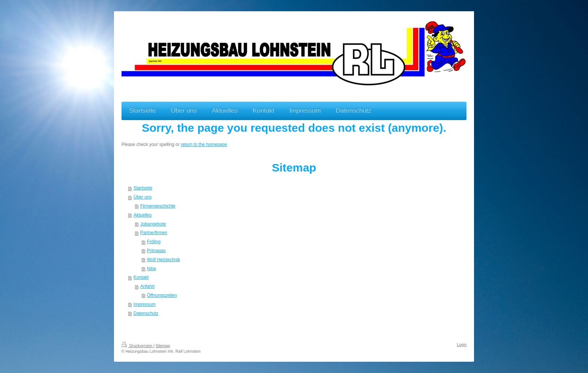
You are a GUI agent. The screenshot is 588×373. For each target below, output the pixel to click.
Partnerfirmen (154, 233)
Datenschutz (146, 313)
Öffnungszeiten (162, 295)
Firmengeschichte (158, 206)
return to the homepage (204, 144)
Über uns (142, 197)
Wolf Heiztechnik (163, 260)
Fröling (154, 242)
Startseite (143, 188)
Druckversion (137, 346)
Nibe (151, 269)
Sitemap (163, 346)
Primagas (156, 251)
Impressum (145, 304)
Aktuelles (142, 215)
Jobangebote (153, 224)
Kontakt (141, 277)
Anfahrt (147, 286)
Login (462, 344)
